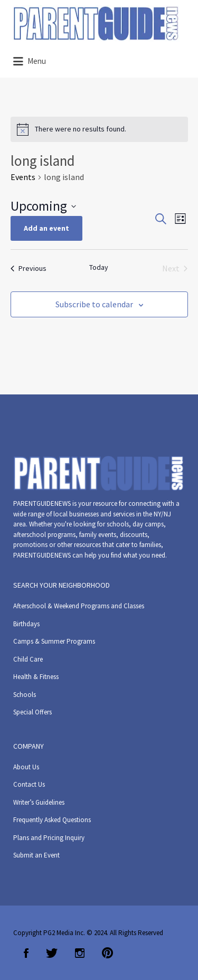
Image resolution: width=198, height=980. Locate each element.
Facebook (26, 953)
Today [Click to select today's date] (99, 267)
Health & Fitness (36, 677)
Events (23, 177)
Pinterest (107, 953)
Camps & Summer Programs (54, 641)
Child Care (28, 659)
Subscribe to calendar (94, 304)
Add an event (46, 228)
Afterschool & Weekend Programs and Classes (79, 606)
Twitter (52, 953)
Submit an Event (36, 855)
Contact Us (29, 784)
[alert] (99, 129)
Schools (25, 695)
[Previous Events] (29, 268)
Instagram (80, 953)
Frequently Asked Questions (52, 820)
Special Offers (32, 712)
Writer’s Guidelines (39, 802)
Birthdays (26, 624)
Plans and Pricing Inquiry (49, 838)
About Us (26, 767)
